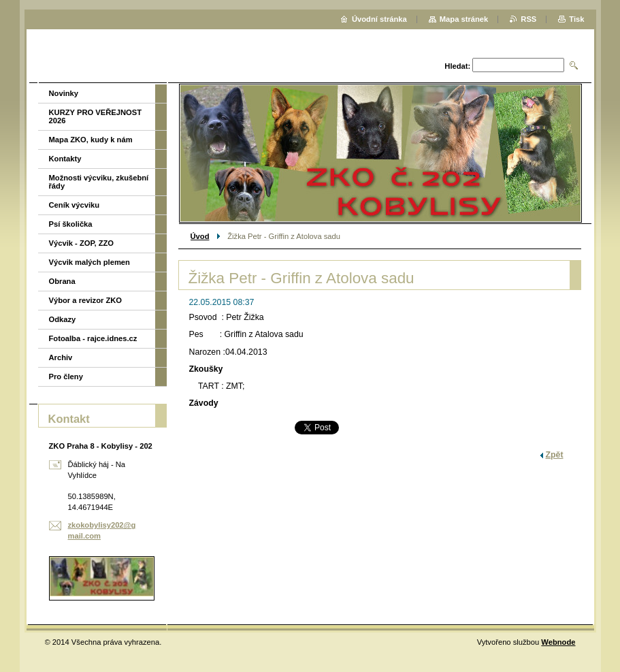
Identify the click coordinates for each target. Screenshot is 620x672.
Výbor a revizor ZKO (86, 300)
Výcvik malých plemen (89, 262)
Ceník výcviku (75, 205)
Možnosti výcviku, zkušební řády (99, 182)
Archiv (61, 357)
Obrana (62, 281)
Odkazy (63, 319)
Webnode (558, 642)
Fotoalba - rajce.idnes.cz (93, 338)
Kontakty (65, 159)
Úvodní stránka (379, 19)
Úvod (200, 236)
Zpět (555, 455)
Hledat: (457, 66)
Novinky (64, 93)
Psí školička (71, 224)
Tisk (576, 19)
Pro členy (66, 377)
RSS (528, 19)
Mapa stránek (464, 19)
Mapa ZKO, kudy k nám (91, 140)
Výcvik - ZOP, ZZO (82, 243)
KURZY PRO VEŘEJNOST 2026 (96, 116)
